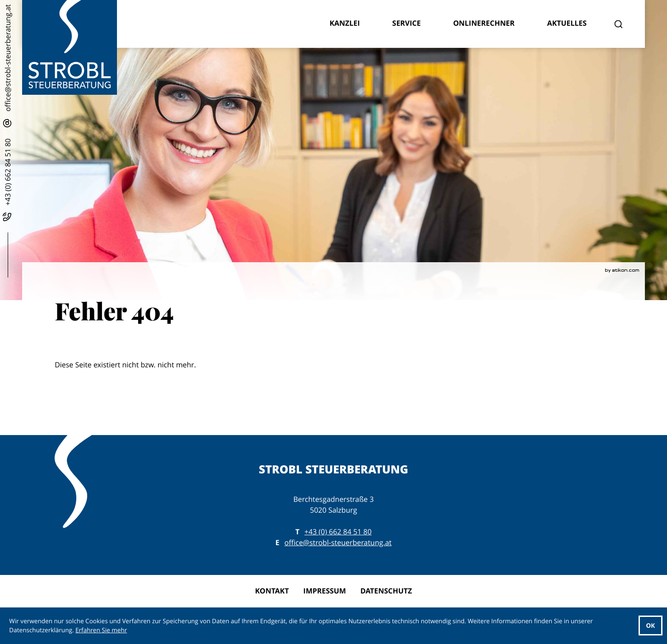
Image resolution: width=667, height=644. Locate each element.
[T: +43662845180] (338, 532)
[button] (8, 180)
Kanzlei (345, 23)
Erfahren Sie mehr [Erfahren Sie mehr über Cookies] (101, 630)
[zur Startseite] (70, 47)
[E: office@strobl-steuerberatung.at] (8, 66)
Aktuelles (567, 23)
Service (407, 23)
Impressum (325, 591)
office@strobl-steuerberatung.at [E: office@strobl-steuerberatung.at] (338, 542)
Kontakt (272, 591)
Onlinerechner (484, 23)
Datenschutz (386, 591)
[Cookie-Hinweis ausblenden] (651, 625)
